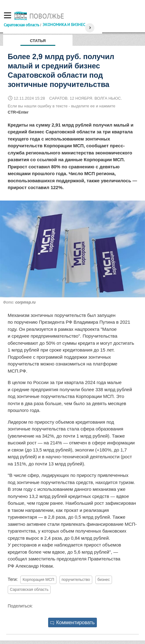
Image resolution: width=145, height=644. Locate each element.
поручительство (76, 580)
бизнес (104, 580)
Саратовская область (21, 25)
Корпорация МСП (38, 580)
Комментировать (72, 622)
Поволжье (47, 16)
